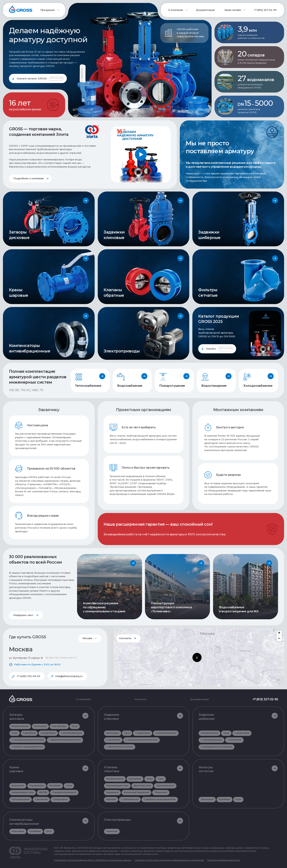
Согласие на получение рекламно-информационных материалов (169, 860)
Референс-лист (23, 615)
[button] (197, 657)
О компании (83, 699)
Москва (87, 638)
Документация (205, 10)
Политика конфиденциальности (224, 860)
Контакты (125, 638)
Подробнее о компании (29, 178)
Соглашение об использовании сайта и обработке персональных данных (93, 860)
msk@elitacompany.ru (69, 676)
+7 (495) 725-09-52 (28, 676)
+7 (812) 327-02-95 (265, 10)
